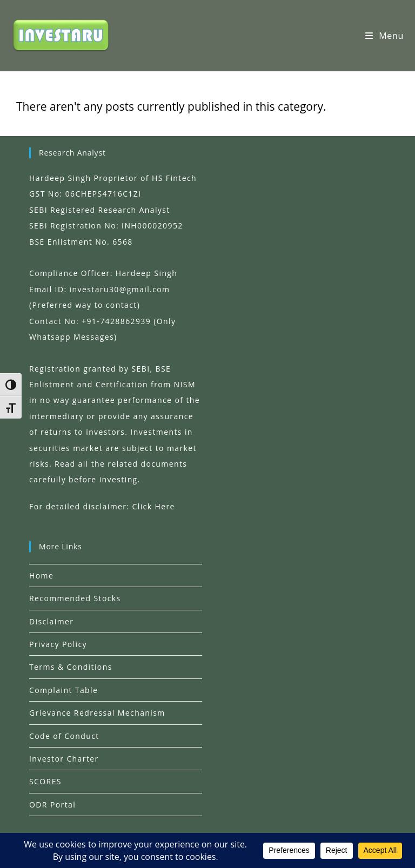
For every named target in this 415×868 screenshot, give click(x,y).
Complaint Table (63, 690)
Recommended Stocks (75, 598)
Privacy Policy (58, 644)
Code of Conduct (64, 736)
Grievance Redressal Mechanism (97, 713)
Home (41, 576)
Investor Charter (64, 759)
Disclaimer (51, 621)
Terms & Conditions (71, 667)
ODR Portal (52, 805)
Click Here (154, 506)
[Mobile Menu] (384, 36)
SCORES (45, 781)
